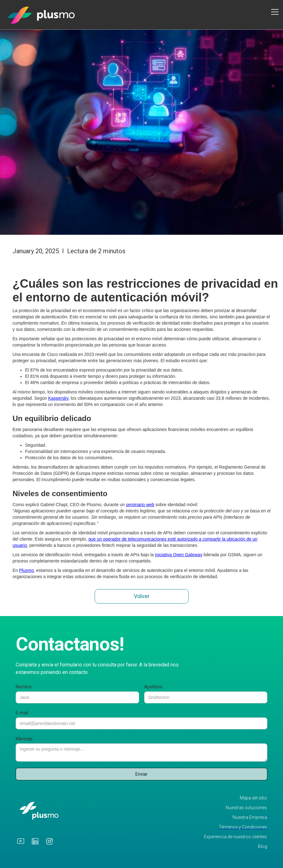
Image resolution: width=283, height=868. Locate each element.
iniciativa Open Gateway (178, 555)
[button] (274, 12)
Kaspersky (58, 398)
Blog (262, 847)
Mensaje (24, 739)
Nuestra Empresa (250, 817)
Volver (142, 596)
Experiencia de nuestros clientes (236, 837)
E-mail (22, 713)
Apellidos (153, 687)
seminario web (140, 505)
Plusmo (26, 570)
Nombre (24, 687)
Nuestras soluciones (246, 808)
